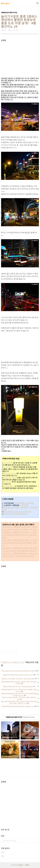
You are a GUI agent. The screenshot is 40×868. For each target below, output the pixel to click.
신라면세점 (30, 503)
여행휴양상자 (7, 662)
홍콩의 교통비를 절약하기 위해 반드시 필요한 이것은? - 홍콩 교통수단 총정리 (19, 683)
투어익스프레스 (10, 473)
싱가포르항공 (9, 486)
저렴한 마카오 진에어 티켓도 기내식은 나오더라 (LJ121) (18, 675)
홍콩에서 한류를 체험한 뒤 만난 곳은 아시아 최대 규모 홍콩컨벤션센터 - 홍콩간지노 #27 (19, 694)
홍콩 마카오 (19, 662)
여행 (27, 505)
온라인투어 (8, 463)
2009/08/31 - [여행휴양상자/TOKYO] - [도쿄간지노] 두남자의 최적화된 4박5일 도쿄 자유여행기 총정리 (20, 535)
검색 (37, 841)
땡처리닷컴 (8, 467)
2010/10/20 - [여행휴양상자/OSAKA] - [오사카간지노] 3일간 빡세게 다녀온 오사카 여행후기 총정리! (20, 543)
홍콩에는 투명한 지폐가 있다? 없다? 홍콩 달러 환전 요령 (18, 686)
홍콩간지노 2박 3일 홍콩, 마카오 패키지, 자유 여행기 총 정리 (18, 679)
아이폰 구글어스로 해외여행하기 (16, 514)
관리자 (27, 865)
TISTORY (20, 865)
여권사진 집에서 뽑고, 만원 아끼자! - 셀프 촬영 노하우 (20, 508)
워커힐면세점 (20, 503)
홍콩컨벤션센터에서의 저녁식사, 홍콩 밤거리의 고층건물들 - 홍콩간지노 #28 (19, 690)
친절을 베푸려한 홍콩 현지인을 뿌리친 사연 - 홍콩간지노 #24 (18, 706)
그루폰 (23, 505)
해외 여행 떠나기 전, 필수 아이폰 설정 (18, 512)
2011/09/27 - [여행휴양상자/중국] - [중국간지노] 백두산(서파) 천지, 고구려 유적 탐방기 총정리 (20, 555)
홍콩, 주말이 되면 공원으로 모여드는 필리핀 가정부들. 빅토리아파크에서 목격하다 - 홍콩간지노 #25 (19, 702)
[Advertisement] (20, 56)
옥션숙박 (7, 482)
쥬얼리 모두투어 (10, 478)
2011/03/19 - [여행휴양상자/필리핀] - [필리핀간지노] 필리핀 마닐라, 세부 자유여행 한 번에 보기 (20, 549)
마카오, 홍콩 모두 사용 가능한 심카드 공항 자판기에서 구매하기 (18, 671)
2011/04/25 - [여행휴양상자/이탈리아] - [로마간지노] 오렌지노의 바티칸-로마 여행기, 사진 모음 (20, 528)
